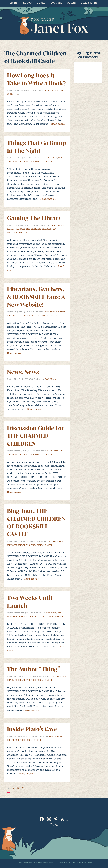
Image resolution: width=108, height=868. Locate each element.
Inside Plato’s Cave (32, 729)
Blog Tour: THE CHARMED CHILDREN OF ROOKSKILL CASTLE (36, 523)
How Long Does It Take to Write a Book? (36, 79)
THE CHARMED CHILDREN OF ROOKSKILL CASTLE (32, 316)
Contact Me (89, 3)
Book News (49, 312)
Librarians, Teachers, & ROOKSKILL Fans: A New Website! (36, 297)
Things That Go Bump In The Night (37, 147)
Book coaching (51, 91)
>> (23, 788)
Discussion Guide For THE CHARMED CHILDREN (36, 436)
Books (41, 3)
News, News (23, 372)
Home (14, 3)
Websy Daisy (87, 862)
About (27, 3)
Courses (56, 3)
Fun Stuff (53, 158)
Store (72, 3)
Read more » (59, 124)
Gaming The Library (34, 218)
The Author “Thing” (34, 669)
